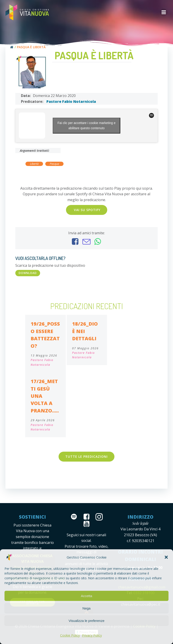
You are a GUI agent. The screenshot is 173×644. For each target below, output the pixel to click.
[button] (166, 557)
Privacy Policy (92, 635)
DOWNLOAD (28, 273)
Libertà (34, 164)
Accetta (86, 596)
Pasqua (54, 164)
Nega (86, 608)
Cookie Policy (70, 635)
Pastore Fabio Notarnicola (71, 101)
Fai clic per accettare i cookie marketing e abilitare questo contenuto (86, 125)
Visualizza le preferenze (87, 621)
